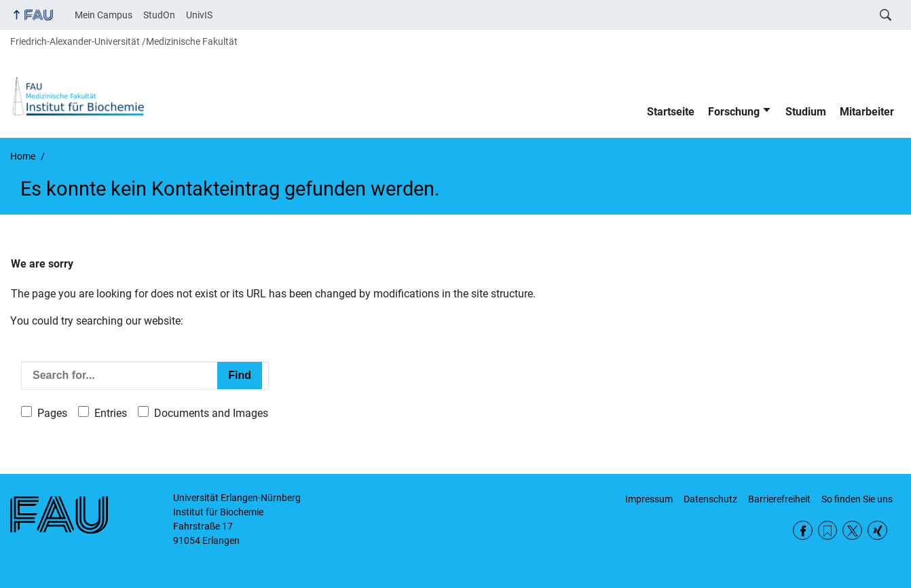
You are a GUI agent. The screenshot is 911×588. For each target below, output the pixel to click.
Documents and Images (211, 413)
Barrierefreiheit (779, 499)
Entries (111, 413)
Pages (52, 413)
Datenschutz (710, 499)
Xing (877, 531)
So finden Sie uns (857, 499)
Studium (806, 112)
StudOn (159, 15)
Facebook (803, 531)
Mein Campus (104, 15)
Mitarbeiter (867, 112)
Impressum (649, 499)
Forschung (734, 112)
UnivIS (199, 15)
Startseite (671, 112)
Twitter (852, 531)
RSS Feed (828, 531)
